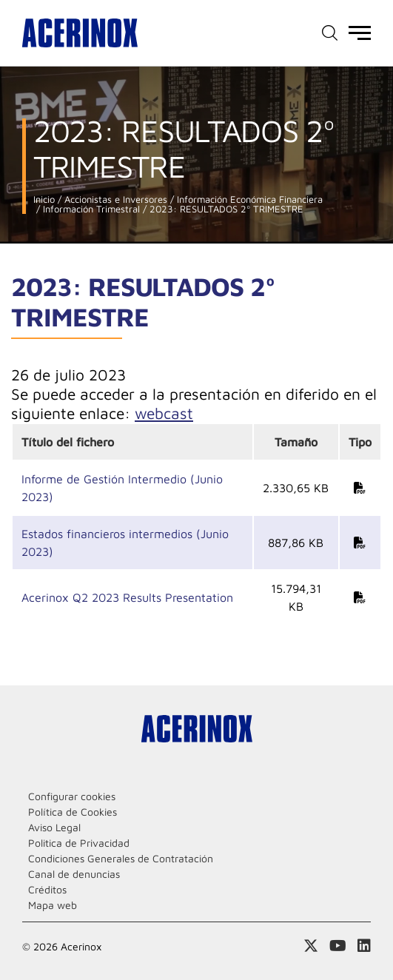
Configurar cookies (72, 796)
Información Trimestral (90, 209)
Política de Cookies (73, 812)
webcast (164, 413)
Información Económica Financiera (248, 199)
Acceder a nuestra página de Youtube (338, 946)
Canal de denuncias (74, 874)
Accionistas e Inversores (114, 199)
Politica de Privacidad (79, 843)
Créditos (47, 889)
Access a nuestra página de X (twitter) (311, 946)
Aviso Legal (54, 827)
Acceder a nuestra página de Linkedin (364, 946)
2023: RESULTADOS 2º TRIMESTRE (225, 209)
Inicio (44, 199)
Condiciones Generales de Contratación (121, 858)
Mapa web (53, 905)
